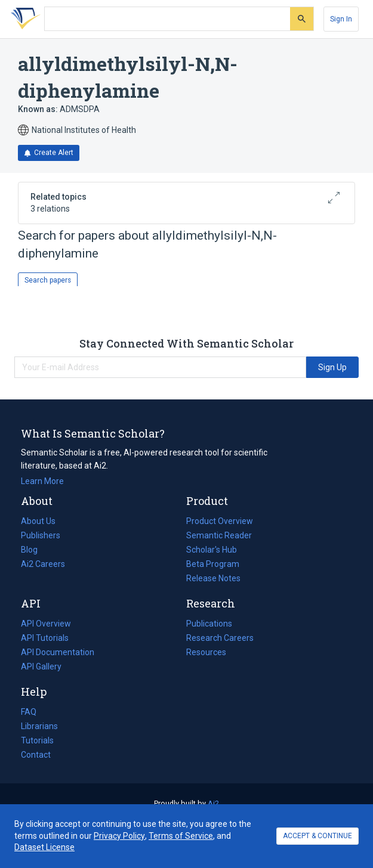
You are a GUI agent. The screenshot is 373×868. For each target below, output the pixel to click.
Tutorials (37, 740)
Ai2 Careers (43, 564)
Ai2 (213, 803)
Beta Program (213, 564)
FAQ (29, 712)
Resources (206, 652)
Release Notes (213, 578)
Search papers (48, 280)
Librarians (39, 726)
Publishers (41, 535)
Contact (36, 755)
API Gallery (41, 666)
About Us (38, 521)
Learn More (42, 481)
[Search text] (167, 19)
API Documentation (58, 652)
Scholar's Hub (212, 550)
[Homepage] (23, 19)
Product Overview (220, 521)
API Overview (46, 624)
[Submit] (302, 19)
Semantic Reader (219, 535)
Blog (34, 550)
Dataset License (44, 847)
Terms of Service (181, 836)
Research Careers (220, 638)
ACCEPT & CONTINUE (317, 836)
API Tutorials (45, 638)
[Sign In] (341, 19)
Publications (209, 624)
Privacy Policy (119, 836)
